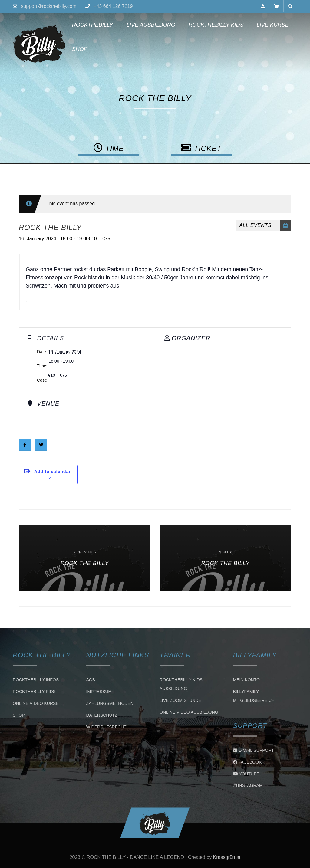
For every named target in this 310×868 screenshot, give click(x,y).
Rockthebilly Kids (216, 25)
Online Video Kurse (36, 703)
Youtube (246, 774)
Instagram (248, 785)
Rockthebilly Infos (36, 680)
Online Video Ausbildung (189, 712)
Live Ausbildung (150, 25)
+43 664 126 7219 (113, 6)
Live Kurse (273, 25)
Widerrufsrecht (106, 727)
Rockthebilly (92, 25)
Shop (80, 49)
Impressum (99, 692)
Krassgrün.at (227, 857)
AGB (91, 680)
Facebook (247, 762)
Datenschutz (102, 715)
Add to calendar (53, 472)
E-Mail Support (254, 750)
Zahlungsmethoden (110, 703)
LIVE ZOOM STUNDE (180, 700)
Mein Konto (246, 680)
